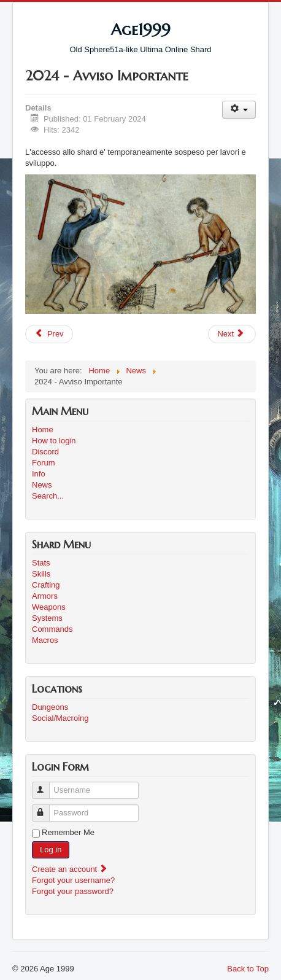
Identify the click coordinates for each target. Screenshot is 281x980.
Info (39, 474)
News (42, 485)
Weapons (49, 607)
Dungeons (50, 707)
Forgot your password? (73, 891)
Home (43, 430)
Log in (51, 850)
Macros (45, 640)
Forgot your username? (73, 880)
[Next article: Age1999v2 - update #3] (232, 334)
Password (46, 808)
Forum (44, 463)
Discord (45, 452)
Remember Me (68, 832)
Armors (45, 596)
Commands (52, 629)
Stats (41, 563)
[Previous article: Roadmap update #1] (49, 334)
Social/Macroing (60, 718)
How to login (54, 441)
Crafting (46, 585)
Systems (47, 618)
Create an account (70, 869)
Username (46, 785)
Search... (48, 496)
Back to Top (248, 969)
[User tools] (239, 110)
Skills (41, 574)
